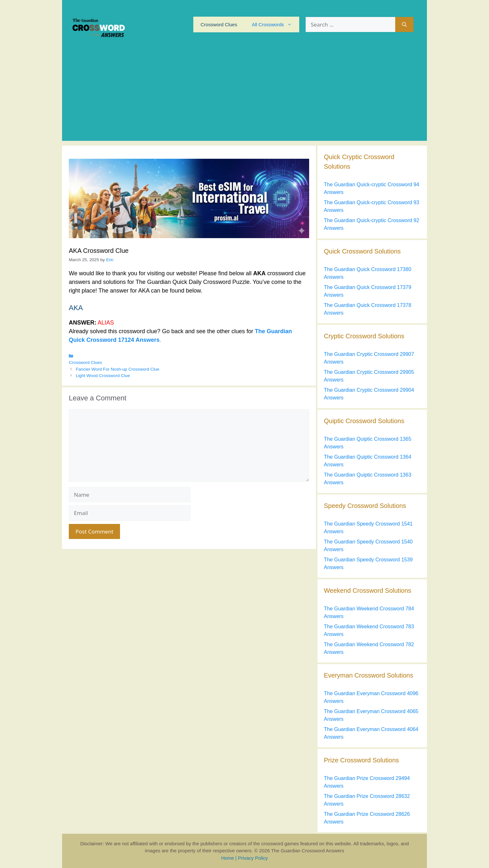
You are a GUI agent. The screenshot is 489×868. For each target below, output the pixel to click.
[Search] (404, 25)
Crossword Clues (219, 24)
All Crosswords (276, 24)
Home (228, 858)
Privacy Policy (253, 858)
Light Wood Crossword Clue (103, 376)
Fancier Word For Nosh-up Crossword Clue (118, 369)
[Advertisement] (245, 96)
